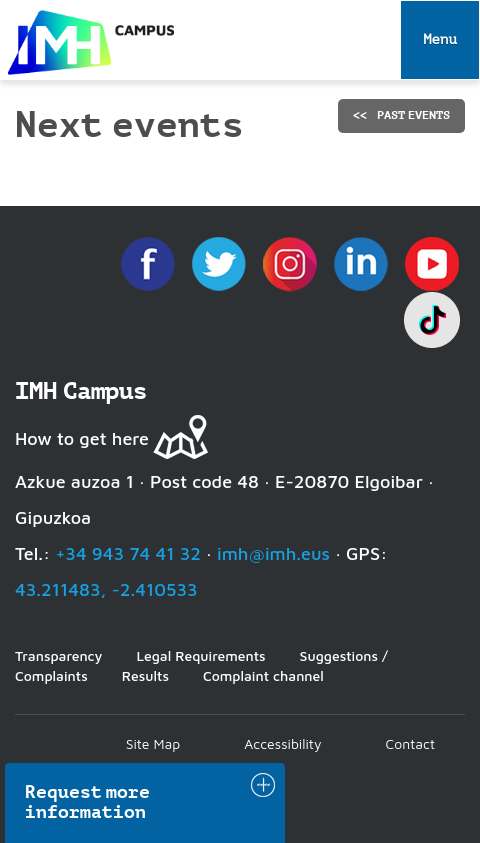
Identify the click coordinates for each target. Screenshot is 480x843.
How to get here (82, 438)
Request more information (88, 802)
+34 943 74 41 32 (128, 553)
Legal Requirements (200, 655)
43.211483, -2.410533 (106, 589)
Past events (413, 115)
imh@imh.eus (273, 553)
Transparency (58, 655)
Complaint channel (263, 675)
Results (145, 675)
